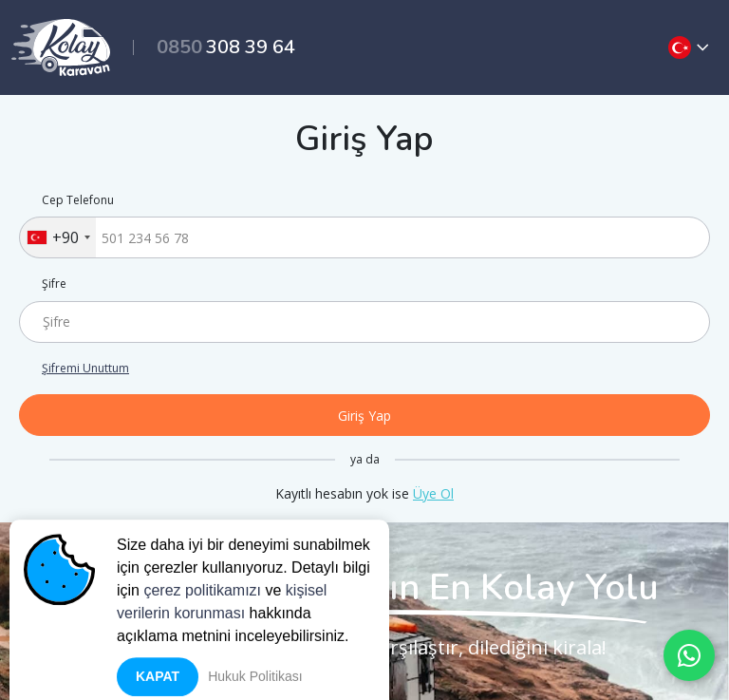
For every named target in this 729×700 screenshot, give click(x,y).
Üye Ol (433, 493)
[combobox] (58, 237)
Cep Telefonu (78, 200)
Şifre (54, 284)
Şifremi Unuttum (85, 369)
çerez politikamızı (202, 608)
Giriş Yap (364, 416)
